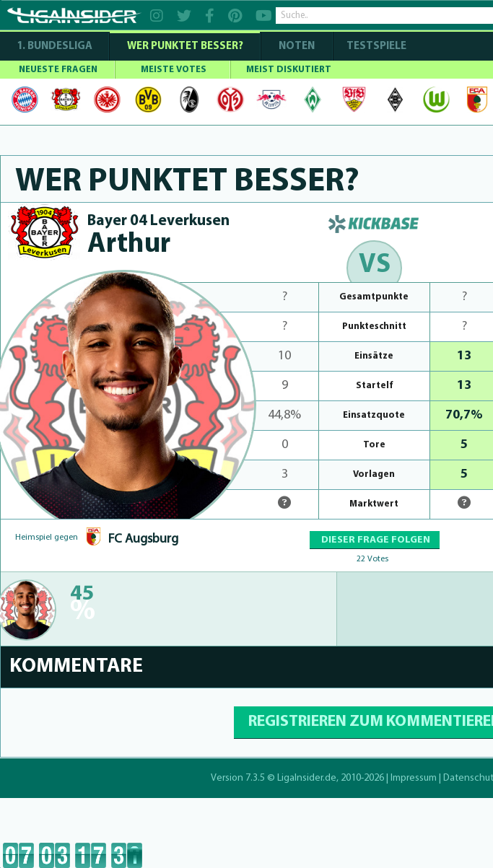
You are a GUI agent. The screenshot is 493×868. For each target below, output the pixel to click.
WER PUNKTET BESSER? (185, 47)
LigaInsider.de (307, 778)
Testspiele (375, 47)
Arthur (129, 245)
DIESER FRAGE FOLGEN (375, 540)
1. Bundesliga (54, 47)
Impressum (414, 778)
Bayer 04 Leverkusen (158, 221)
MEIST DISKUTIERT (289, 70)
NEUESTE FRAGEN (58, 70)
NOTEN (297, 47)
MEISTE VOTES (174, 70)
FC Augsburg (143, 539)
